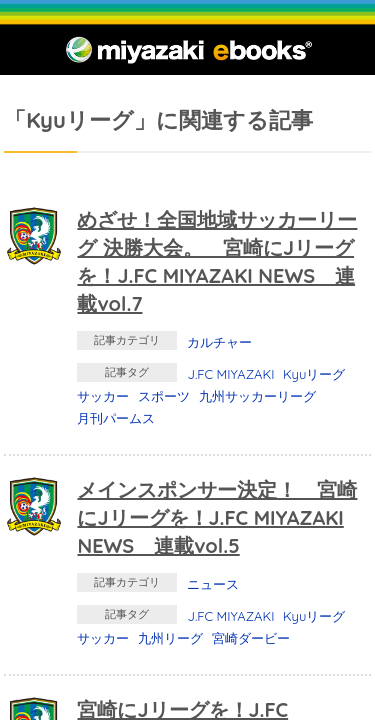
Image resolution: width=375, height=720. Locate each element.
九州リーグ (170, 638)
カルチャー (219, 342)
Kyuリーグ (314, 374)
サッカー (103, 396)
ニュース (213, 584)
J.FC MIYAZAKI (230, 374)
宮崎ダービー (251, 638)
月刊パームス (116, 418)
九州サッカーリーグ (257, 396)
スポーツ (164, 396)
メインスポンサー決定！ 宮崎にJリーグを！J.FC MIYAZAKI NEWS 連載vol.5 (217, 517)
